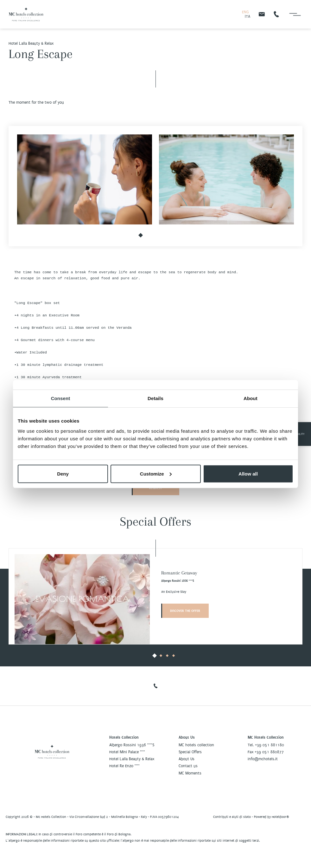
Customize (156, 473)
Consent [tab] (61, 398)
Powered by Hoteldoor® (272, 817)
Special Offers (190, 752)
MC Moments (190, 773)
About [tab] (251, 398)
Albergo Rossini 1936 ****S (132, 745)
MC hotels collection (196, 745)
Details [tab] (155, 398)
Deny (63, 473)
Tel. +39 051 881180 (266, 745)
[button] (140, 235)
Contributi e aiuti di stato (232, 817)
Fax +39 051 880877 (266, 752)
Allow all (248, 473)
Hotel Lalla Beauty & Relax (132, 759)
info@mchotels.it (263, 759)
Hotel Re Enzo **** (124, 766)
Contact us (188, 766)
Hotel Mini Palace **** (127, 752)
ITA (248, 16)
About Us (187, 759)
